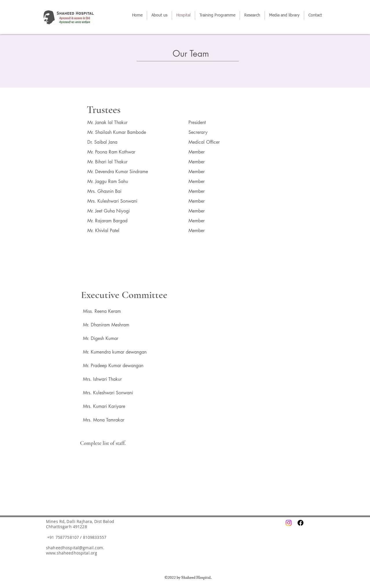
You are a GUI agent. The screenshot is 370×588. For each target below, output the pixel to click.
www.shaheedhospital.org (72, 553)
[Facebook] (300, 523)
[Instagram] (289, 523)
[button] (217, 15)
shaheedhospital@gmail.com (75, 548)
